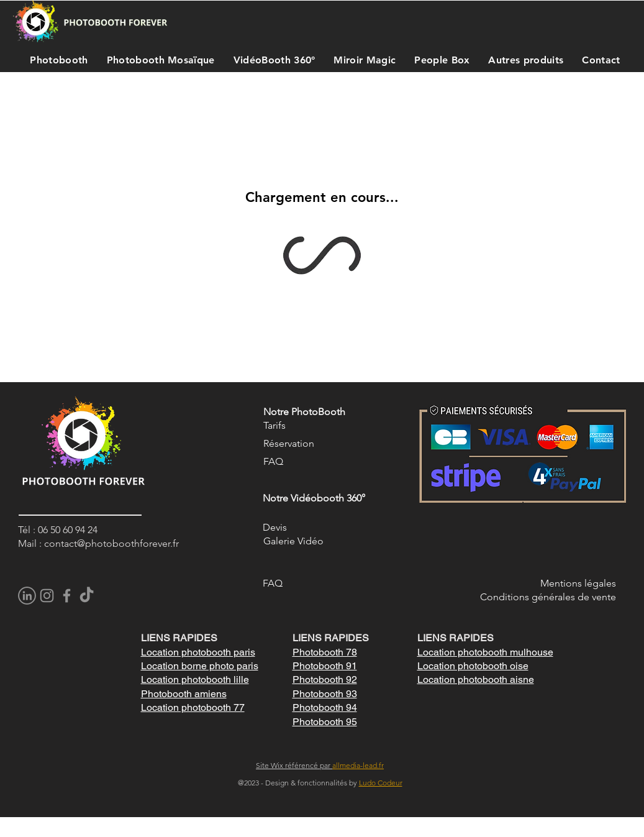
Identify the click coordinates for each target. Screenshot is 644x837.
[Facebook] (67, 596)
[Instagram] (47, 596)
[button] (56, 60)
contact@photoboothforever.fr (111, 543)
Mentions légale (576, 583)
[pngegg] (27, 596)
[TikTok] (87, 596)
